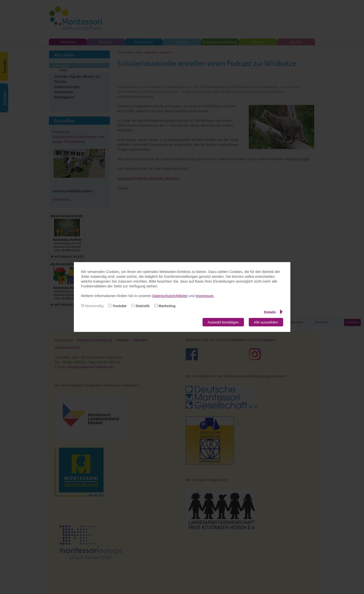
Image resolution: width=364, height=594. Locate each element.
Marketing (165, 306)
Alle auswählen (266, 322)
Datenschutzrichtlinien (170, 296)
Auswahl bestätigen (223, 322)
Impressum (204, 296)
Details (273, 312)
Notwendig (92, 306)
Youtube (117, 306)
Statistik (140, 306)
